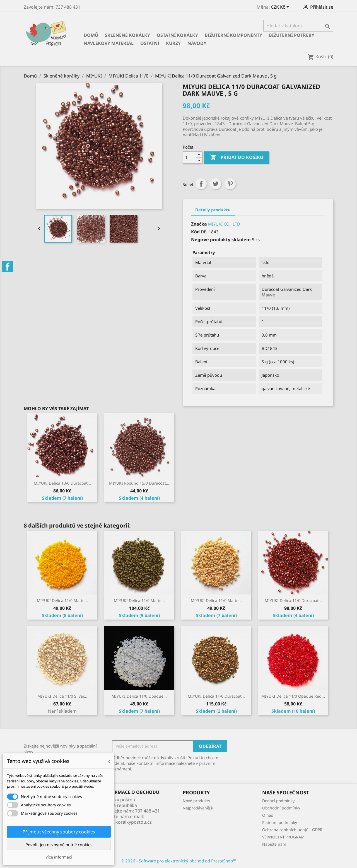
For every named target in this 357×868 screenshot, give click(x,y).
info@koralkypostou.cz (127, 822)
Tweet (216, 184)
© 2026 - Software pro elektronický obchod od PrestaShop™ (178, 861)
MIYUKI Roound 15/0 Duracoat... (139, 483)
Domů (91, 35)
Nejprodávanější (198, 808)
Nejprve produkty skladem (221, 240)
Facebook (8, 267)
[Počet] (189, 158)
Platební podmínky (280, 822)
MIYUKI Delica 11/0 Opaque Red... (293, 696)
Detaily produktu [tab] (213, 210)
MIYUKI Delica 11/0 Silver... (62, 696)
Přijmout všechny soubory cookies (59, 832)
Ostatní (150, 43)
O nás (268, 815)
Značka (199, 224)
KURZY (173, 43)
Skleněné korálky (127, 35)
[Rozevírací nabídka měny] (281, 8)
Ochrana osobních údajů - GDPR (292, 830)
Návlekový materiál (109, 43)
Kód (195, 232)
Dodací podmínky (278, 801)
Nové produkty (196, 801)
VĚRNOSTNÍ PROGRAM (283, 837)
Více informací (59, 857)
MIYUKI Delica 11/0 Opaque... (139, 696)
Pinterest (230, 184)
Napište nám (274, 844)
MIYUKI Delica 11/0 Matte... (62, 600)
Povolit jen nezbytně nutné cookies (59, 845)
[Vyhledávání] (298, 26)
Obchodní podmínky (281, 808)
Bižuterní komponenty (233, 35)
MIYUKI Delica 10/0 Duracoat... (62, 483)
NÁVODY (197, 43)
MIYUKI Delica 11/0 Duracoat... (293, 600)
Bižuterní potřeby (292, 35)
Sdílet (201, 184)
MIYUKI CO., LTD (224, 224)
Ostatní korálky (177, 35)
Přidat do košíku (237, 158)
